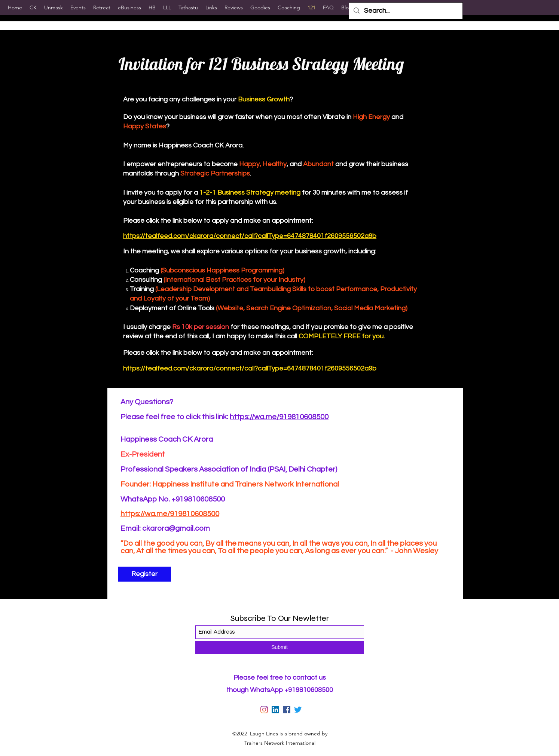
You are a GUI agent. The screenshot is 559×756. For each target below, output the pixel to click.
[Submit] (279, 648)
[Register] (144, 574)
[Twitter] (298, 710)
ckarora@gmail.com (176, 528)
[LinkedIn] (275, 710)
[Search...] (405, 11)
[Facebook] (287, 710)
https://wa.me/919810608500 (279, 417)
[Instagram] (264, 710)
